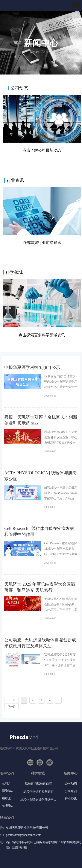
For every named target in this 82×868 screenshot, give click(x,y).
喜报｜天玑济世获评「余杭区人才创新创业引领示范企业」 (41, 420)
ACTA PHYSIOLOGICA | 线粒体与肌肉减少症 (40, 476)
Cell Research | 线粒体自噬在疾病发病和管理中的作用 (39, 531)
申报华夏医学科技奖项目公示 (32, 367)
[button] (76, 5)
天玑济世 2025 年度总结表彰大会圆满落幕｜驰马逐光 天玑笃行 (40, 587)
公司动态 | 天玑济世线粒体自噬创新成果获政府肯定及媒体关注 (40, 643)
